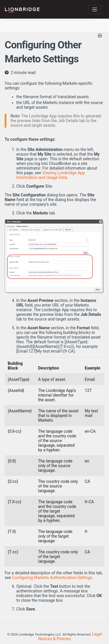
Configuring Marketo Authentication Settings (52, 578)
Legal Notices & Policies (70, 636)
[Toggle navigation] (94, 9)
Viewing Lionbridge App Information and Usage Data (51, 175)
